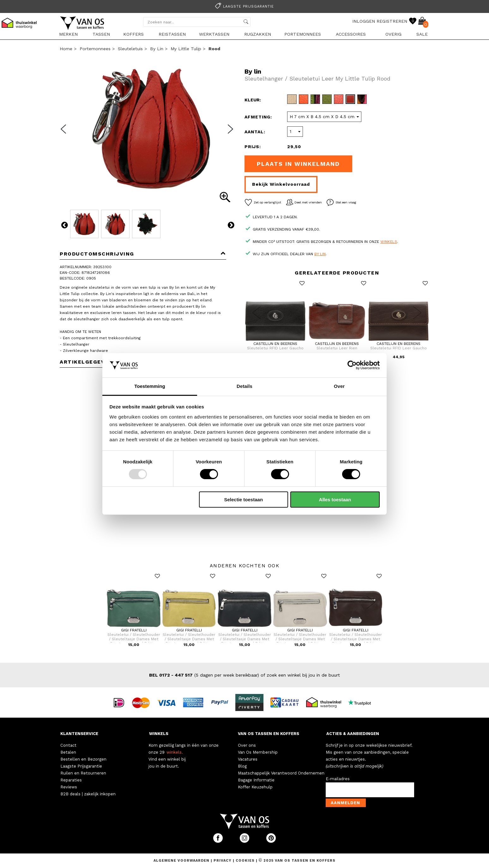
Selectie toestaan (244, 500)
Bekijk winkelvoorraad (281, 184)
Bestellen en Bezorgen (83, 759)
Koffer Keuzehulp (255, 787)
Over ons (247, 745)
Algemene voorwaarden (182, 861)
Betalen (68, 752)
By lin (157, 49)
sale (422, 34)
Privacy (223, 861)
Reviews (69, 787)
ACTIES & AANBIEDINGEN (353, 734)
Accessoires (351, 34)
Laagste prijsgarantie (244, 6)
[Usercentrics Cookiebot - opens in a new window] (352, 365)
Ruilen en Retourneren (83, 773)
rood (214, 49)
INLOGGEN (364, 21)
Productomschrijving (143, 254)
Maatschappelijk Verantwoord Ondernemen (281, 773)
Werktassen (214, 34)
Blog (242, 766)
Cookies (245, 861)
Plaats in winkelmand (298, 164)
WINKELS (159, 734)
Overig (393, 34)
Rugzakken (258, 34)
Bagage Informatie (256, 780)
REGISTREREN (392, 21)
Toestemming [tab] (150, 386)
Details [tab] (244, 386)
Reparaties (71, 780)
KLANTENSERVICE (79, 734)
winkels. (175, 752)
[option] (244, 6)
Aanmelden (345, 803)
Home (66, 49)
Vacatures (248, 759)
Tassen (101, 34)
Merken (68, 34)
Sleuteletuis (130, 49)
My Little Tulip (186, 49)
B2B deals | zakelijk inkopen (88, 794)
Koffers (133, 34)
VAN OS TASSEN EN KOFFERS (269, 734)
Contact (68, 745)
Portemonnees (303, 34)
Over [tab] (339, 386)
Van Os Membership (258, 752)
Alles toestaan (335, 500)
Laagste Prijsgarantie (81, 766)
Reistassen (172, 34)
